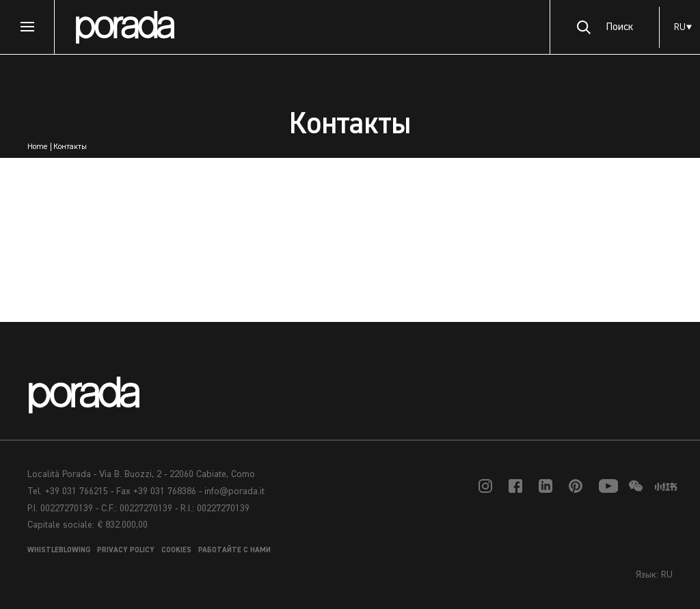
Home (38, 147)
